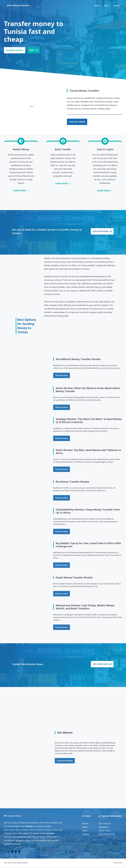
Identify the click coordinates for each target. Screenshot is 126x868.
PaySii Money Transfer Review (74, 578)
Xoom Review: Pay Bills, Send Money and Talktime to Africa (88, 453)
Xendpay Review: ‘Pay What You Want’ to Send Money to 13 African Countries (89, 422)
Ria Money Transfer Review (72, 483)
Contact (117, 6)
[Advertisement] (28, 286)
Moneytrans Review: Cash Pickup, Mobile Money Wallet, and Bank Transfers (85, 608)
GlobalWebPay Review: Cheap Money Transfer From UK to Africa (88, 512)
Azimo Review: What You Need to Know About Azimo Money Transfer (88, 391)
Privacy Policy (118, 864)
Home (97, 6)
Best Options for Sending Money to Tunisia (27, 326)
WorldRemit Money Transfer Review (78, 359)
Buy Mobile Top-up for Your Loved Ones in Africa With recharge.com (88, 546)
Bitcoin (113, 179)
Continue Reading (65, 762)
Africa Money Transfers (18, 5)
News (106, 6)
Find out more (62, 375)
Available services (15, 50)
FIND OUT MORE (77, 122)
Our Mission (65, 734)
